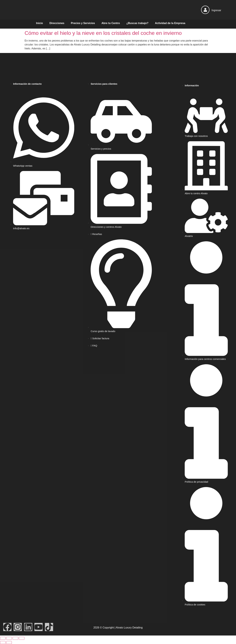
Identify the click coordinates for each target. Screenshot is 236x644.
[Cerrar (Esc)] (22, 638)
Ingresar (216, 10)
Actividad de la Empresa (170, 23)
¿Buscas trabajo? (137, 23)
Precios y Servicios (83, 23)
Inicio (39, 23)
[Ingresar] (205, 10)
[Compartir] (15, 638)
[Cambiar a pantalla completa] (9, 638)
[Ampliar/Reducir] (3, 638)
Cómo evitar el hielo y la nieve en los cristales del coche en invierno (103, 33)
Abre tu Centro (111, 23)
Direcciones (57, 23)
